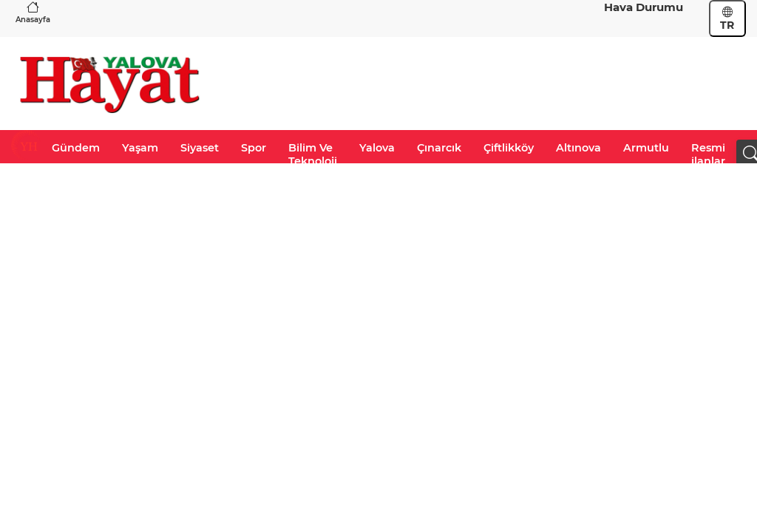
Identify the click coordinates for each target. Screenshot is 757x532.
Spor (254, 148)
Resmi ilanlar (708, 154)
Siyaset (200, 148)
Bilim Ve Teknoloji (313, 154)
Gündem (76, 148)
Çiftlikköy (509, 148)
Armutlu (646, 148)
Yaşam (140, 148)
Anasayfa (33, 12)
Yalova (377, 148)
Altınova (578, 148)
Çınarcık (439, 148)
